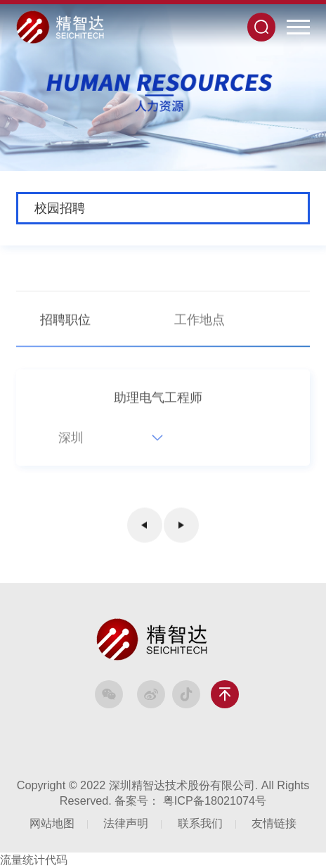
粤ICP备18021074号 (215, 800)
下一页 (181, 527)
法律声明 (126, 823)
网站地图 (52, 823)
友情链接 (274, 823)
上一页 (145, 527)
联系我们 (200, 823)
